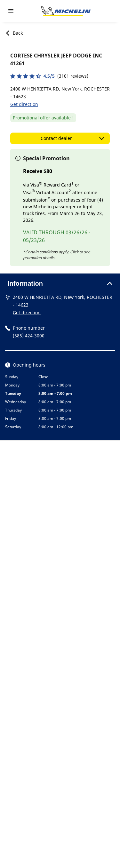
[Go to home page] (66, 11)
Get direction (24, 104)
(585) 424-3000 (29, 336)
